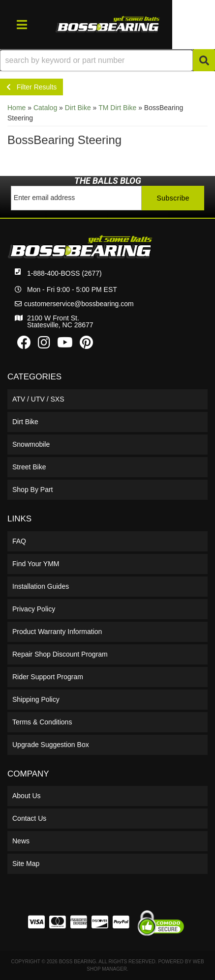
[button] (107, 60)
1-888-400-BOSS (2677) (64, 273)
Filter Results (31, 87)
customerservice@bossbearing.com (79, 304)
